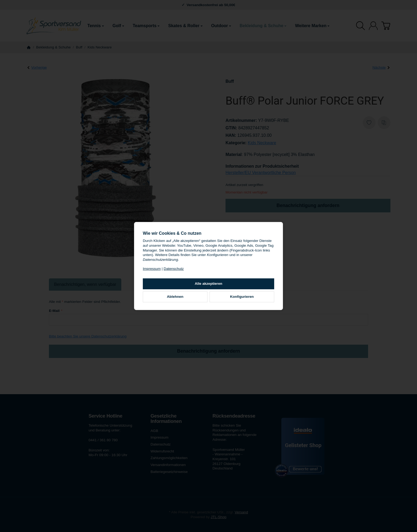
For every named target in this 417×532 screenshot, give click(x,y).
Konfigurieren (242, 297)
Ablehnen (175, 297)
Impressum (152, 269)
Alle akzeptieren (208, 284)
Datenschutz (174, 269)
